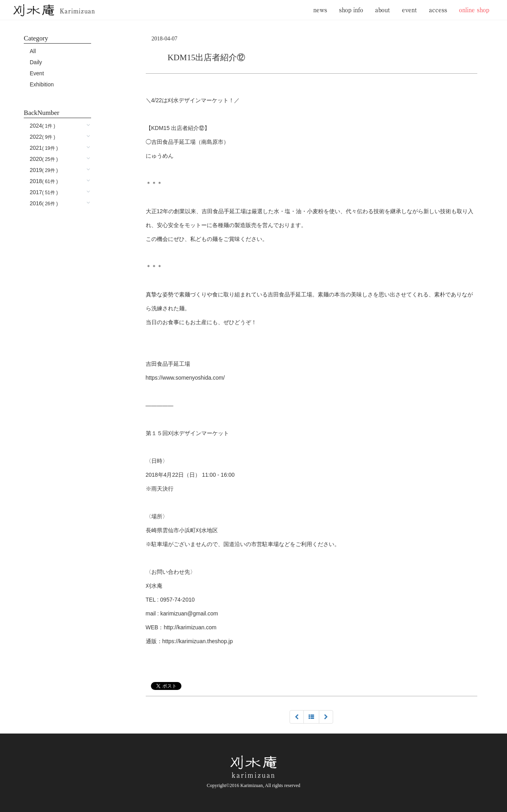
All (33, 51)
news (320, 10)
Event (37, 73)
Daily (36, 62)
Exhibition (42, 84)
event (410, 10)
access (438, 10)
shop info (351, 10)
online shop (474, 10)
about (383, 10)
